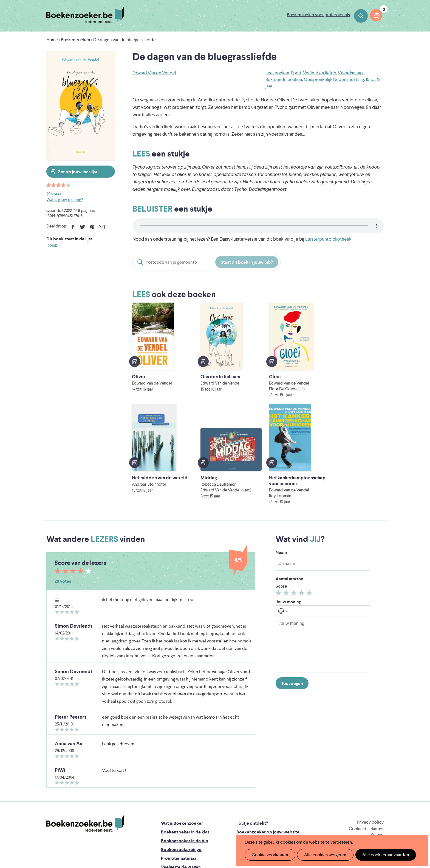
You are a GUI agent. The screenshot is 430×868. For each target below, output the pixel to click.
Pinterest (92, 227)
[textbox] (323, 558)
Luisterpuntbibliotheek (328, 239)
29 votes (54, 194)
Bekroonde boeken (284, 79)
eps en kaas (300, 823)
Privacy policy (370, 738)
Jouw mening (288, 518)
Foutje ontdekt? (252, 739)
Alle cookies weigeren (322, 855)
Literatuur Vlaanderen (358, 800)
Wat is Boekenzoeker (182, 739)
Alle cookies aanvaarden (380, 855)
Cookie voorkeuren (269, 855)
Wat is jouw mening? (65, 199)
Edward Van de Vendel (154, 73)
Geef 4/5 (302, 510)
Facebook (73, 227)
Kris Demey (250, 823)
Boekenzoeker (85, 15)
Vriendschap (350, 73)
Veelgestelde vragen (181, 783)
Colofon (245, 766)
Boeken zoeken (361, 16)
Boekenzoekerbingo (181, 766)
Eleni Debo (202, 823)
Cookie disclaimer (366, 745)
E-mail (102, 227)
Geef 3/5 (295, 510)
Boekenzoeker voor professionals (318, 15)
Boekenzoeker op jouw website (268, 748)
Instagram (379, 762)
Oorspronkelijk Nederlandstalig (334, 79)
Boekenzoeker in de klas (185, 748)
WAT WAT (211, 815)
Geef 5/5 (310, 510)
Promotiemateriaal (179, 774)
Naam (281, 469)
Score (281, 502)
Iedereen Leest (241, 800)
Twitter (82, 227)
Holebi (53, 245)
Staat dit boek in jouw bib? (247, 262)
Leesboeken (277, 73)
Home (52, 40)
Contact (245, 774)
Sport (296, 73)
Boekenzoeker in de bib (185, 757)
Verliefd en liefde (320, 73)
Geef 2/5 (287, 510)
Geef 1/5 (279, 510)
